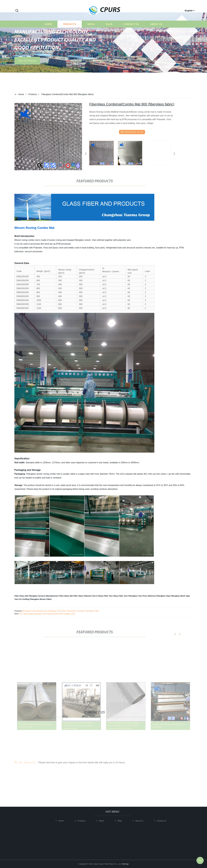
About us (156, 30)
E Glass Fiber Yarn (104, 596)
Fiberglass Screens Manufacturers (44, 596)
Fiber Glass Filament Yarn (85, 596)
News (91, 30)
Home (48, 30)
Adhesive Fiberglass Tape (159, 596)
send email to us (132, 132)
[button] (17, 11)
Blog (109, 30)
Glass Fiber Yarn (121, 596)
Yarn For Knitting (22, 599)
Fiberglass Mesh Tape (180, 596)
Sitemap (125, 864)
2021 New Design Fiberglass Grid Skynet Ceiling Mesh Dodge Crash (47, 614)
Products (70, 30)
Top (200, 860)
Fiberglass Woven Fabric (41, 599)
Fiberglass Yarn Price (138, 596)
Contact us (131, 30)
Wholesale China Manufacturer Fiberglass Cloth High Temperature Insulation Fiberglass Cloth (60, 611)
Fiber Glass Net (21, 596)
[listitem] (103, 153)
